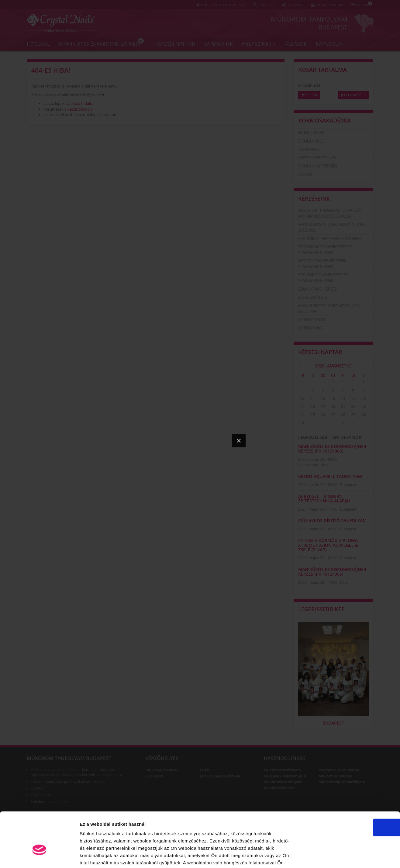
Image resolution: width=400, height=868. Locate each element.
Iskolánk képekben (318, 166)
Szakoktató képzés (317, 289)
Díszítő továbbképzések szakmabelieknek (322, 264)
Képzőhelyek (162, 758)
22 (353, 406)
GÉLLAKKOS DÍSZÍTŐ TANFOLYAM (332, 520)
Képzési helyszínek (317, 158)
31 (343, 382)
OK (349, 789)
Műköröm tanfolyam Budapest (69, 758)
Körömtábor (312, 320)
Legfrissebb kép (321, 609)
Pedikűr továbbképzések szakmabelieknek (323, 278)
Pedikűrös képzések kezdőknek (330, 239)
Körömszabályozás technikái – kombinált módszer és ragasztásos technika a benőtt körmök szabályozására (76, 772)
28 (313, 382)
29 (323, 382)
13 (333, 398)
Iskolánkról (311, 141)
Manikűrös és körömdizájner (101, 42)
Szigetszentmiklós (312, 465)
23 (364, 406)
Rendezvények (313, 297)
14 (343, 398)
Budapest (333, 27)
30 (333, 382)
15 (353, 398)
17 (302, 406)
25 (313, 415)
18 (313, 406)
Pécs (344, 582)
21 (343, 406)
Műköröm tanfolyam (309, 19)
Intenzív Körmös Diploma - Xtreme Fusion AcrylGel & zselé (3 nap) (329, 545)
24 (302, 415)
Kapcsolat (330, 43)
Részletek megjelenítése (345, 856)
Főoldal (38, 43)
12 (323, 398)
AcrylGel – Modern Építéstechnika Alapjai (324, 498)
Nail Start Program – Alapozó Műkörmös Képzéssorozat (329, 213)
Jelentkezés (353, 95)
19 (323, 406)
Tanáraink (219, 43)
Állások (296, 43)
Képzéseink (314, 198)
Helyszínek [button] (259, 43)
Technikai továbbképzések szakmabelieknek (325, 250)
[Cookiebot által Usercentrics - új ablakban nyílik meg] (39, 856)
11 (313, 398)
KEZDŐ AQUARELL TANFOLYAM (330, 476)
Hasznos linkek (284, 758)
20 (333, 406)
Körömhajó (310, 328)
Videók (305, 174)
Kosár (309, 95)
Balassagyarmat (162, 770)
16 (364, 398)
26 (323, 415)
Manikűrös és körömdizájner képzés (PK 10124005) (332, 449)
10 (302, 398)
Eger (205, 770)
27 (302, 382)
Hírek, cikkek (311, 133)
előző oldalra (82, 103)
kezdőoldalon (80, 109)
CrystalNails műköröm (339, 770)
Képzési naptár (175, 43)
